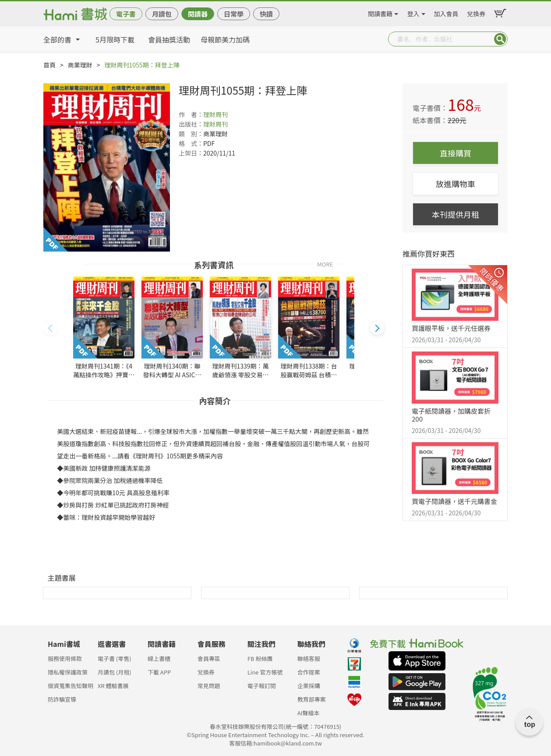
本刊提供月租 (456, 214)
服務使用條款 (65, 658)
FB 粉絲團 (260, 658)
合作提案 (309, 672)
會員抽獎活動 (169, 39)
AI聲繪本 (309, 713)
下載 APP (159, 672)
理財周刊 (215, 114)
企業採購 (309, 686)
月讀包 (162, 14)
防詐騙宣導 (62, 699)
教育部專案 (312, 699)
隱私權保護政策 (68, 672)
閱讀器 (198, 14)
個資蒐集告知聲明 (71, 686)
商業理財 (80, 65)
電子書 (126, 14)
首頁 (49, 65)
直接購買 (456, 153)
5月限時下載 (115, 39)
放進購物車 (456, 184)
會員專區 (209, 658)
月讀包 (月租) (115, 672)
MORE (325, 264)
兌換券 (476, 12)
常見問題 (209, 686)
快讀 (266, 14)
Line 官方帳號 (265, 672)
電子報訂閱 (262, 686)
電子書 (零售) (115, 658)
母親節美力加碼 (225, 39)
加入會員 (446, 12)
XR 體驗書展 (113, 686)
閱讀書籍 (380, 12)
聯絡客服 (309, 658)
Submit (500, 39)
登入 (413, 12)
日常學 (234, 14)
